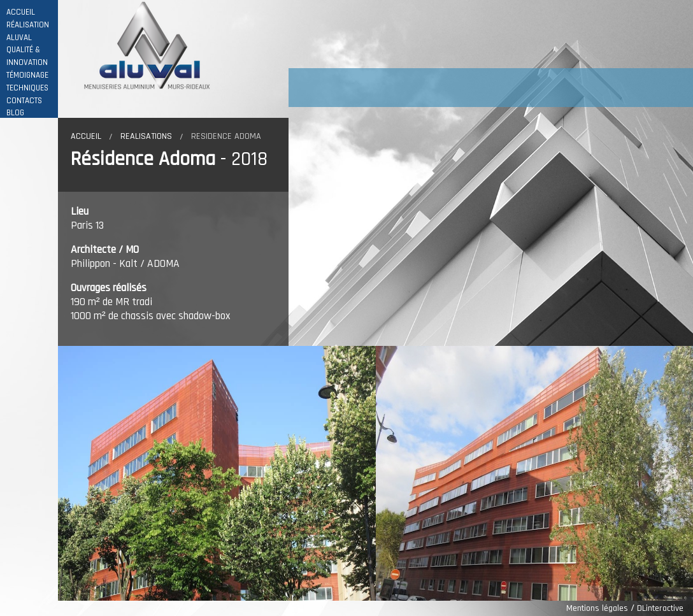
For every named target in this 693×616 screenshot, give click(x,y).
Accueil (86, 136)
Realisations (146, 136)
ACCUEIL (21, 12)
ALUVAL (19, 38)
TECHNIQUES (27, 88)
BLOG (15, 113)
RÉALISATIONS (30, 25)
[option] (217, 473)
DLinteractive (660, 608)
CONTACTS (24, 101)
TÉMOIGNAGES (30, 75)
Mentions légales (597, 608)
